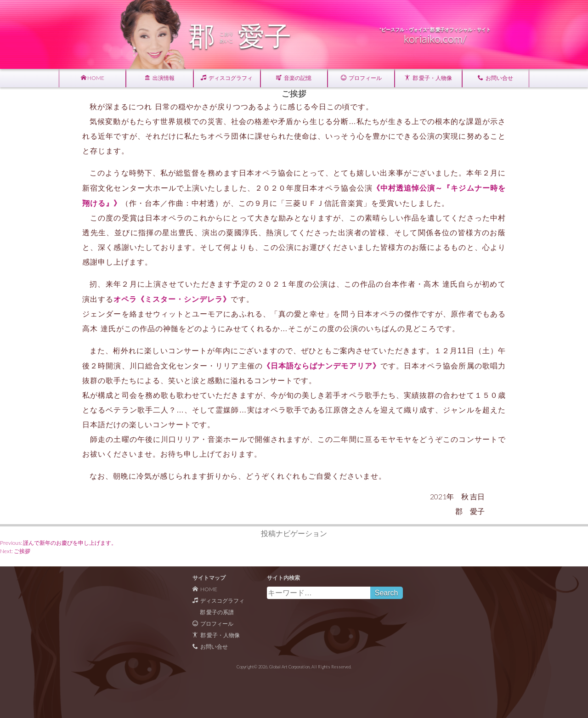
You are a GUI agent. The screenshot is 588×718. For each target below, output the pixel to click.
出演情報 (160, 78)
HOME (92, 78)
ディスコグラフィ (227, 78)
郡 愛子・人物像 (429, 78)
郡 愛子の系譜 (217, 612)
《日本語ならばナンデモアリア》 (322, 365)
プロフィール (361, 78)
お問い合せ (495, 78)
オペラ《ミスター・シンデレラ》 (172, 299)
